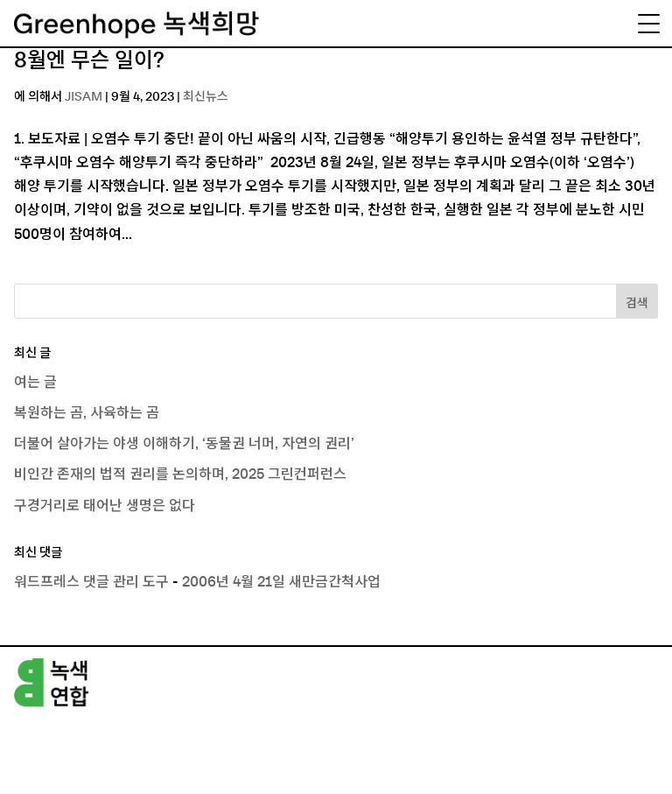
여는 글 (35, 383)
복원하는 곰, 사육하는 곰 (87, 413)
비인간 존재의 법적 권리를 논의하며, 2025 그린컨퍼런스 (180, 474)
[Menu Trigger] (648, 24)
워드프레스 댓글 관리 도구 (91, 582)
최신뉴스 (206, 97)
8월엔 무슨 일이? (89, 61)
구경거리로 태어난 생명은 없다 (105, 506)
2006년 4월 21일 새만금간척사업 (281, 582)
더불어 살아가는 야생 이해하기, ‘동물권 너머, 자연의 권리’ (184, 444)
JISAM (84, 97)
